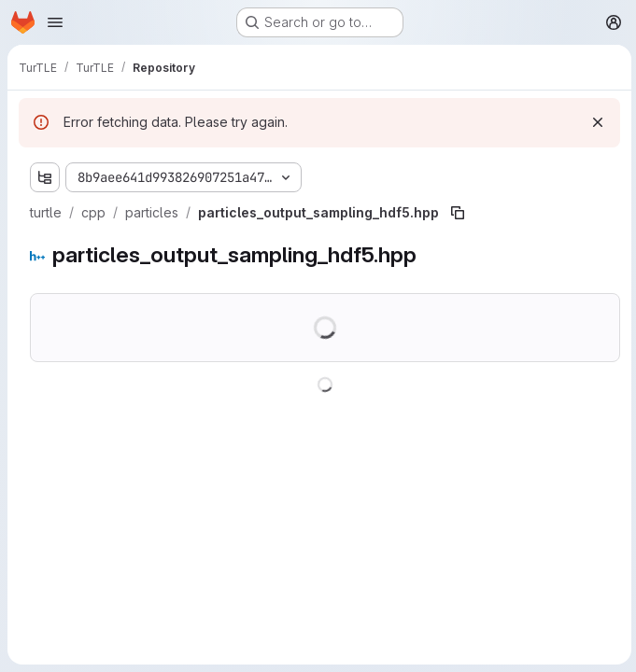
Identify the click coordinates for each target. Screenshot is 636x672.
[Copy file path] (458, 213)
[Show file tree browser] (45, 177)
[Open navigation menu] (55, 22)
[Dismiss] (595, 122)
